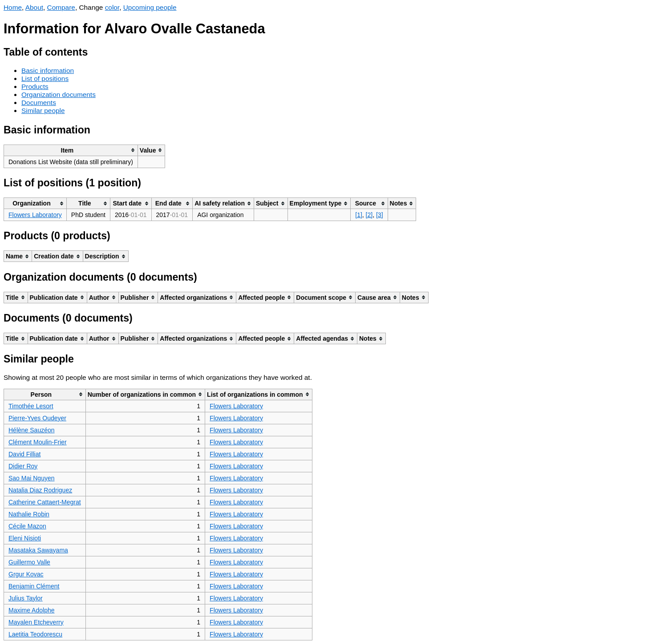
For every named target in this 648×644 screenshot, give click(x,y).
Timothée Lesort (31, 406)
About (34, 7)
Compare (61, 7)
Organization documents (59, 95)
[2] (369, 215)
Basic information (48, 70)
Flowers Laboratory (35, 215)
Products (35, 87)
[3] (380, 215)
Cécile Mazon (27, 526)
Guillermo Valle (29, 562)
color (112, 7)
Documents (39, 103)
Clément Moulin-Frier (38, 442)
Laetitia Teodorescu (35, 634)
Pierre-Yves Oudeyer (37, 418)
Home (13, 7)
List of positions (45, 78)
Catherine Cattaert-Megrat (45, 502)
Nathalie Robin (29, 514)
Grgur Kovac (26, 574)
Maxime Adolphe (32, 610)
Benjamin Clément (34, 586)
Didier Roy (23, 466)
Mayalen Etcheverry (36, 622)
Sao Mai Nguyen (32, 478)
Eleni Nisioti (25, 538)
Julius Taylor (26, 598)
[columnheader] (71, 150)
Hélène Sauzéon (32, 430)
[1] (359, 215)
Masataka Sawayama (38, 550)
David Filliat (24, 454)
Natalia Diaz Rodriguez (40, 490)
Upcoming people (150, 7)
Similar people (43, 111)
